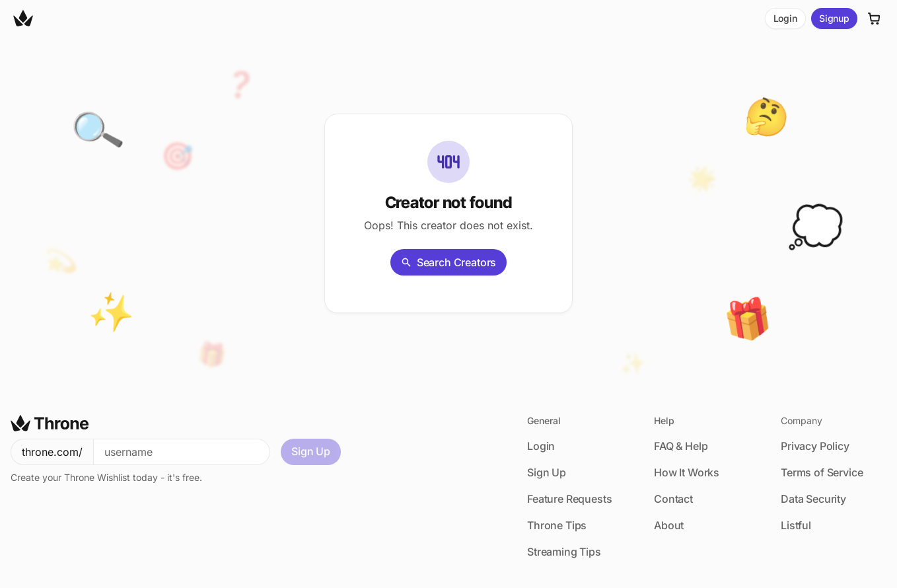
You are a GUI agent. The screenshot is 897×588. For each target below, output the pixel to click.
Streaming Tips (564, 552)
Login (785, 18)
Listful (796, 525)
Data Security (813, 499)
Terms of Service (822, 472)
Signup (834, 18)
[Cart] (875, 18)
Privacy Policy (815, 446)
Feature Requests (569, 499)
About (669, 525)
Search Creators (449, 262)
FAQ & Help (681, 446)
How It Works (687, 472)
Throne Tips (557, 525)
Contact (673, 499)
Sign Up (311, 451)
